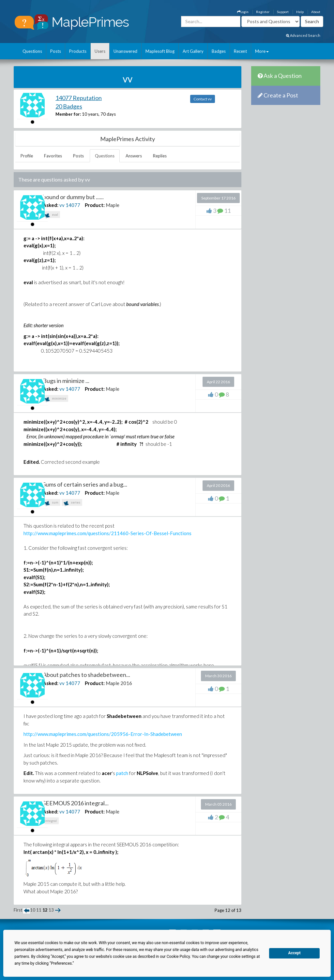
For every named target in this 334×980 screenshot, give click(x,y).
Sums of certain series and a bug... (85, 484)
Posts (56, 51)
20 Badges (69, 106)
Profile (27, 156)
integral (51, 821)
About (316, 12)
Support (283, 12)
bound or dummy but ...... (73, 197)
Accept (295, 953)
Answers (134, 156)
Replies (160, 156)
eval (51, 215)
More (262, 51)
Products (78, 51)
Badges (219, 51)
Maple (113, 205)
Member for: (68, 114)
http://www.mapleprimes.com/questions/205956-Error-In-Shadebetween (103, 734)
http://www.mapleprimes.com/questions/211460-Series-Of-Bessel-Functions (107, 533)
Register (263, 12)
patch (122, 773)
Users (100, 51)
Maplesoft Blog (160, 51)
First (18, 910)
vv (62, 205)
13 (51, 910)
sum (52, 503)
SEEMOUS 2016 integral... (76, 803)
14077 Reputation (79, 98)
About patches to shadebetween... (86, 675)
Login (243, 12)
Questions (32, 51)
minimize (55, 399)
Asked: (51, 205)
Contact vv (203, 99)
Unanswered (125, 51)
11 (39, 910)
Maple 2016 (119, 683)
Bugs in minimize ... (66, 381)
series (72, 503)
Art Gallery (193, 51)
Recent (240, 51)
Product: (95, 205)
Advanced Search (303, 35)
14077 (73, 205)
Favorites (53, 156)
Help (300, 12)
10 (33, 910)
